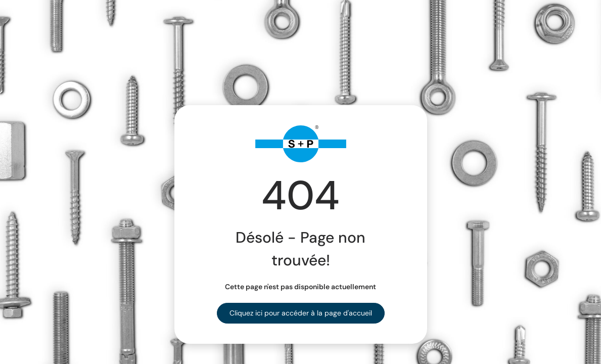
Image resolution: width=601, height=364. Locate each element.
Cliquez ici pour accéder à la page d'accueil (301, 313)
